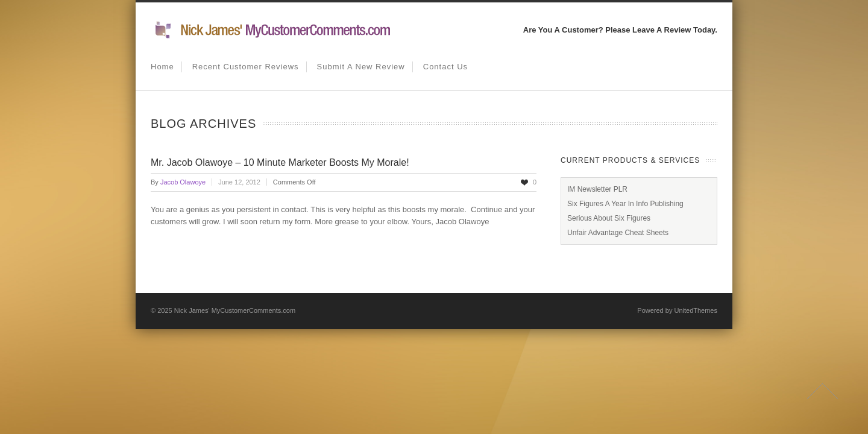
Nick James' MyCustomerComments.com (235, 310)
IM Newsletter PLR (597, 189)
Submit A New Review (361, 67)
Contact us (445, 67)
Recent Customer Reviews (246, 67)
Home (162, 67)
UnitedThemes (696, 310)
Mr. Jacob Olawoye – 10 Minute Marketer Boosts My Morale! (280, 162)
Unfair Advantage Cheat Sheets (618, 233)
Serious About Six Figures (609, 218)
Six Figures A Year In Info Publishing (625, 204)
